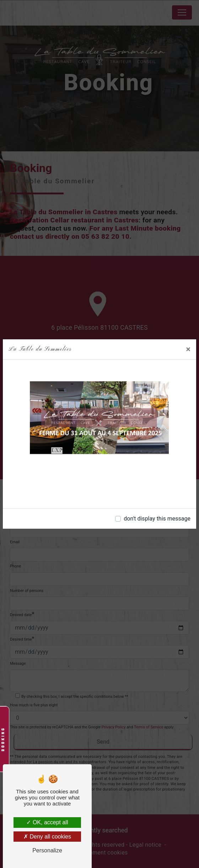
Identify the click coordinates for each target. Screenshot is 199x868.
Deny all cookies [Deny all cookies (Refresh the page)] (47, 837)
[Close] (188, 349)
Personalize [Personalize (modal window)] (47, 850)
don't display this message (157, 519)
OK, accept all (47, 822)
